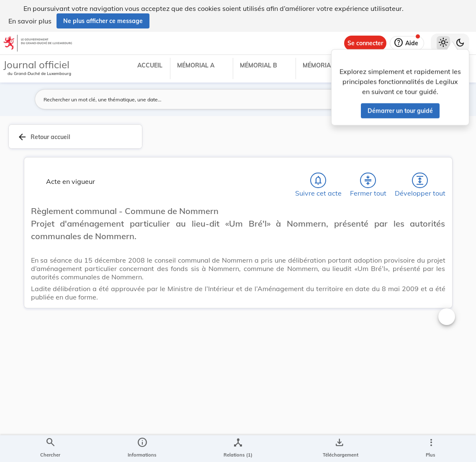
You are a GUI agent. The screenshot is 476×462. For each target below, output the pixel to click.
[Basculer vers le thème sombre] (460, 43)
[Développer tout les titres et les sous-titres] (420, 181)
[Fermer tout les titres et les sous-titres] (368, 181)
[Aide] (407, 43)
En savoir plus (30, 21)
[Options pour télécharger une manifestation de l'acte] (339, 449)
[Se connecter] (365, 43)
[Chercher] (50, 449)
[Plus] (431, 449)
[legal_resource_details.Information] (142, 449)
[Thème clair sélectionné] (443, 43)
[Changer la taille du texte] (447, 317)
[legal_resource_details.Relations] (238, 449)
